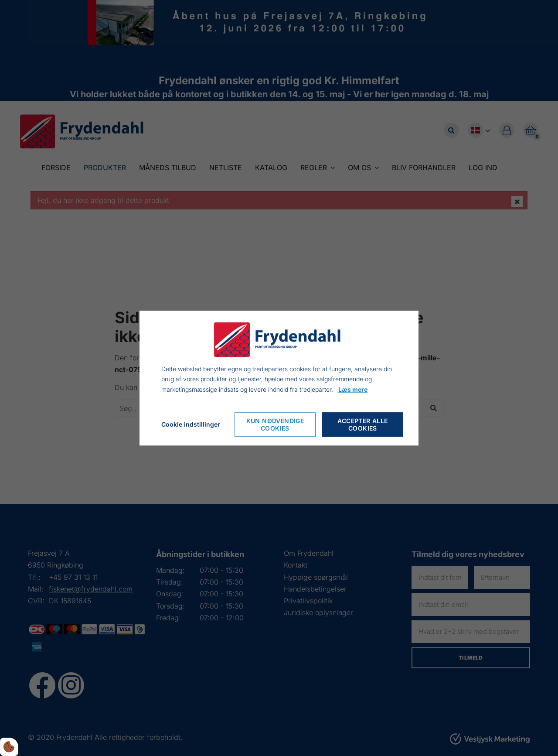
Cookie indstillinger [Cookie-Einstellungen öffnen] (191, 424)
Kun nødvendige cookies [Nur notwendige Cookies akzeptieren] (275, 424)
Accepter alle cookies (362, 424)
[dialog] (279, 378)
